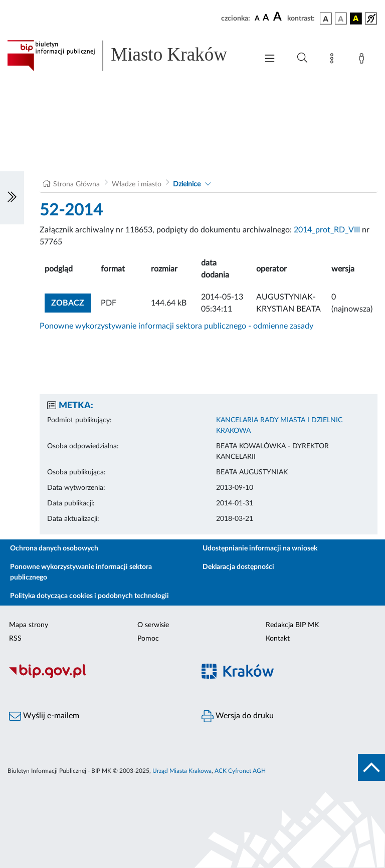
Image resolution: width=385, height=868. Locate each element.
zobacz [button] (71, 302)
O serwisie (153, 625)
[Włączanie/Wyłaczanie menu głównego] (270, 59)
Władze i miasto (137, 184)
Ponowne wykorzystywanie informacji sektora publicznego (81, 572)
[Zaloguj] (363, 60)
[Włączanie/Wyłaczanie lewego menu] (12, 198)
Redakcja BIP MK (292, 625)
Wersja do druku (238, 716)
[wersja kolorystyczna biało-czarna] (341, 19)
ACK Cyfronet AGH (240, 771)
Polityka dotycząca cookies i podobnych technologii (89, 596)
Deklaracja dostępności (238, 567)
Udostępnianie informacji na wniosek (260, 548)
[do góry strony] (371, 767)
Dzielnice (187, 184)
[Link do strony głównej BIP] (127, 56)
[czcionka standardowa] (257, 18)
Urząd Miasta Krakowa (182, 771)
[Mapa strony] (334, 60)
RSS (15, 639)
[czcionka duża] (279, 17)
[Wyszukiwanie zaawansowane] (302, 58)
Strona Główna (76, 184)
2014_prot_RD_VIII (327, 230)
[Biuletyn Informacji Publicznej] (96, 677)
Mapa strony (29, 625)
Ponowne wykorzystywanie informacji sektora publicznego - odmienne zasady (176, 326)
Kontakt (278, 639)
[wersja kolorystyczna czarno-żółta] (356, 19)
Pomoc (148, 639)
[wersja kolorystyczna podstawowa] (326, 19)
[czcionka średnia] (266, 18)
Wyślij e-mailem (44, 716)
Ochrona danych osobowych (54, 548)
